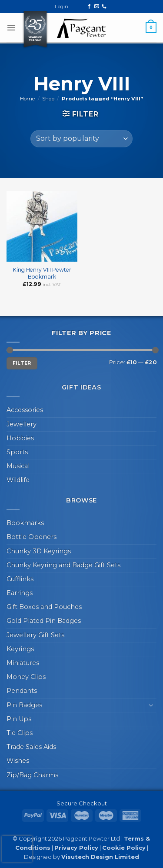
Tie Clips (20, 733)
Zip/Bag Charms (32, 775)
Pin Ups (19, 719)
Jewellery (22, 424)
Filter (22, 363)
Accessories (25, 410)
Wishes (18, 761)
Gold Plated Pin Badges (44, 621)
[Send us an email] (97, 7)
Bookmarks (25, 523)
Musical (18, 466)
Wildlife (18, 480)
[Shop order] (81, 139)
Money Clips (26, 677)
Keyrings (20, 649)
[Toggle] (151, 705)
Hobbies (20, 438)
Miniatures (23, 663)
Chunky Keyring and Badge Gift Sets (63, 565)
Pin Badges (24, 705)
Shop (48, 99)
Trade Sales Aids (31, 747)
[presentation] (17, 849)
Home (27, 99)
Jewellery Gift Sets (35, 635)
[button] (11, 27)
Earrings (20, 593)
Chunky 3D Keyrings (39, 551)
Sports (17, 452)
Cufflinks (20, 579)
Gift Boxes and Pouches (44, 607)
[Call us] (104, 7)
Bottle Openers (32, 537)
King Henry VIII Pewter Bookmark (42, 273)
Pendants (22, 691)
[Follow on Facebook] (89, 7)
